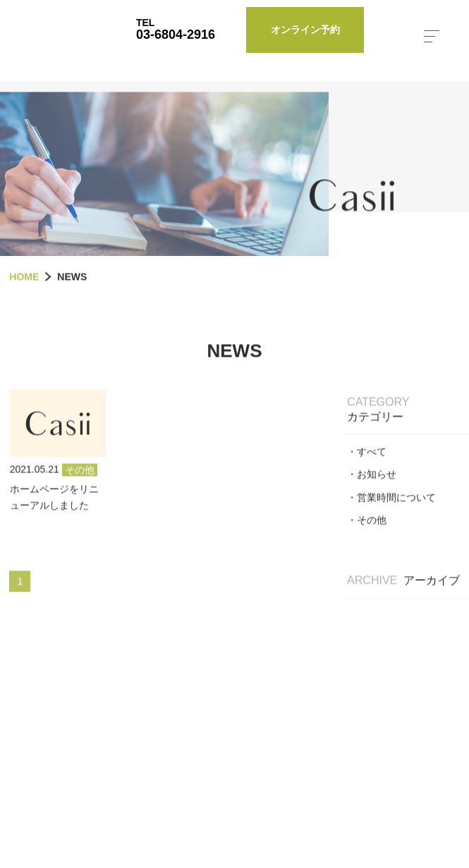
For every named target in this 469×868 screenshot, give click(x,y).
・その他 (367, 545)
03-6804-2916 (176, 35)
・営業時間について (391, 522)
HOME (24, 302)
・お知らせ (372, 500)
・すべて (367, 477)
